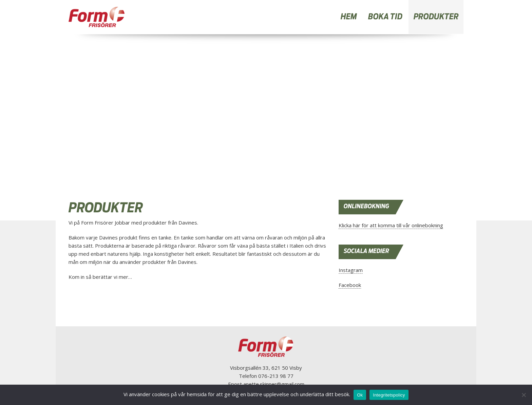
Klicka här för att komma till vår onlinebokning (391, 225)
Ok (360, 395)
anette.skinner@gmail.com (274, 384)
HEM (349, 17)
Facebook (350, 285)
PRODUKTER (436, 17)
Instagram (351, 270)
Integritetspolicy (389, 395)
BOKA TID (385, 17)
